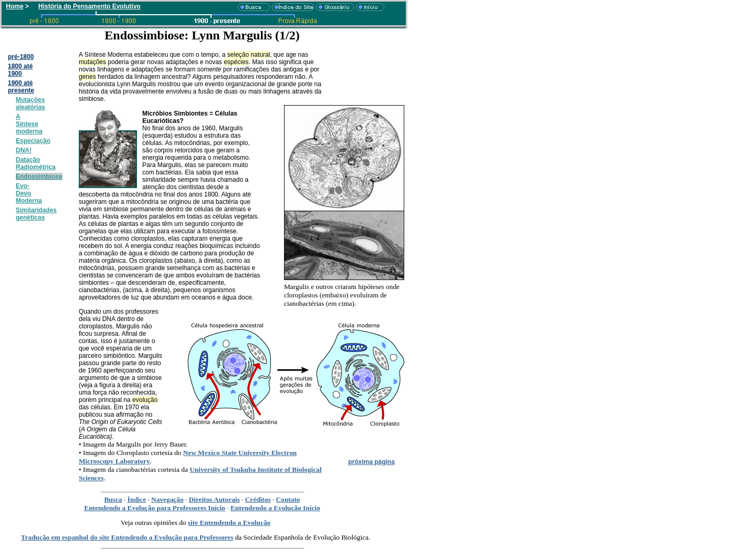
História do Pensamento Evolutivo (90, 6)
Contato (288, 499)
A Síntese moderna (29, 124)
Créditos (258, 499)
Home (14, 6)
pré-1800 (21, 57)
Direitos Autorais (214, 499)
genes (87, 77)
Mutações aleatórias (30, 104)
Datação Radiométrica (36, 163)
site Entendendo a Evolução (229, 523)
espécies (236, 62)
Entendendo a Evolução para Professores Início (155, 508)
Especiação (33, 141)
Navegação (167, 499)
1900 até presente (21, 87)
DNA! (24, 150)
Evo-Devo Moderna (29, 193)
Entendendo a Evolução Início (275, 508)
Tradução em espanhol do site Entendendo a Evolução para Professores (127, 537)
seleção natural (249, 55)
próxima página (371, 462)
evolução (145, 400)
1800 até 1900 (20, 70)
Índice (137, 499)
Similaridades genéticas (36, 214)
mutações (92, 62)
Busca (113, 499)
